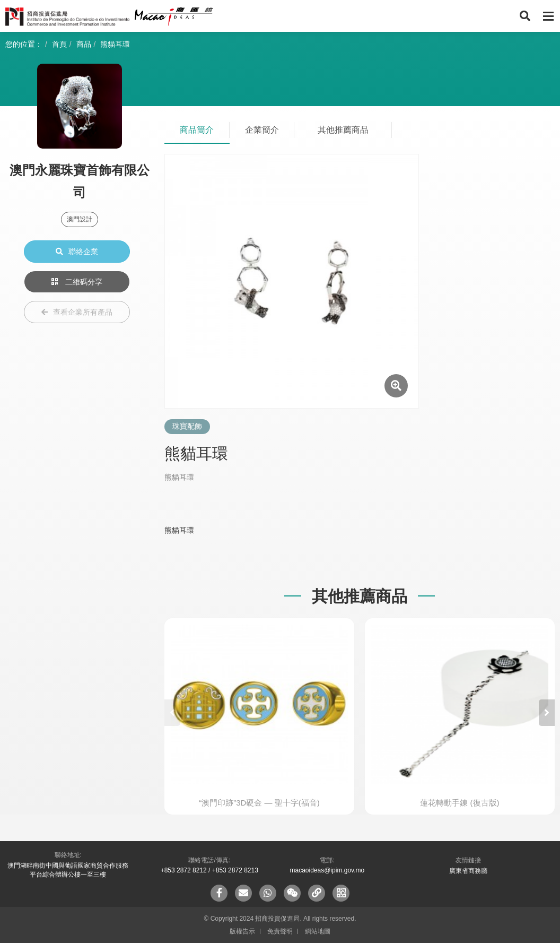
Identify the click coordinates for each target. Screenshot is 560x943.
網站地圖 (318, 931)
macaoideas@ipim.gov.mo (327, 870)
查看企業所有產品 (77, 312)
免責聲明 (280, 931)
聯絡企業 (77, 252)
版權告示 (242, 931)
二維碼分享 (77, 282)
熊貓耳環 (115, 44)
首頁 (59, 44)
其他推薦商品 (343, 130)
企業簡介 (262, 130)
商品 (84, 44)
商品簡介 (197, 130)
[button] (547, 713)
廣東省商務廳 (468, 871)
